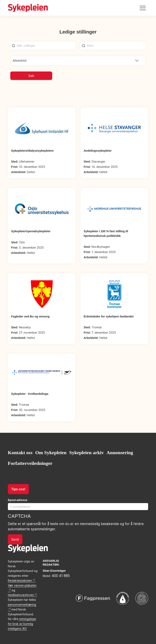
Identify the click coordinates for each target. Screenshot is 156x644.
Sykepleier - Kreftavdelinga (30, 394)
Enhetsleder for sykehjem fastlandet (109, 316)
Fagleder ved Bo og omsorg (30, 316)
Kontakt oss (20, 453)
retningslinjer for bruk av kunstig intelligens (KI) (22, 624)
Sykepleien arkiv (87, 453)
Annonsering (120, 453)
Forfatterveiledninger (30, 463)
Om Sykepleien (51, 453)
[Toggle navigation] (143, 8)
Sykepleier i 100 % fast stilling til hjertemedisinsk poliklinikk (106, 233)
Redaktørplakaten (21, 580)
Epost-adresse (18, 500)
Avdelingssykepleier (98, 151)
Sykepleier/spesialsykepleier (31, 231)
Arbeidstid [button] (20, 60)
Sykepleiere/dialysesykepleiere (32, 151)
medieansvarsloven (22, 595)
